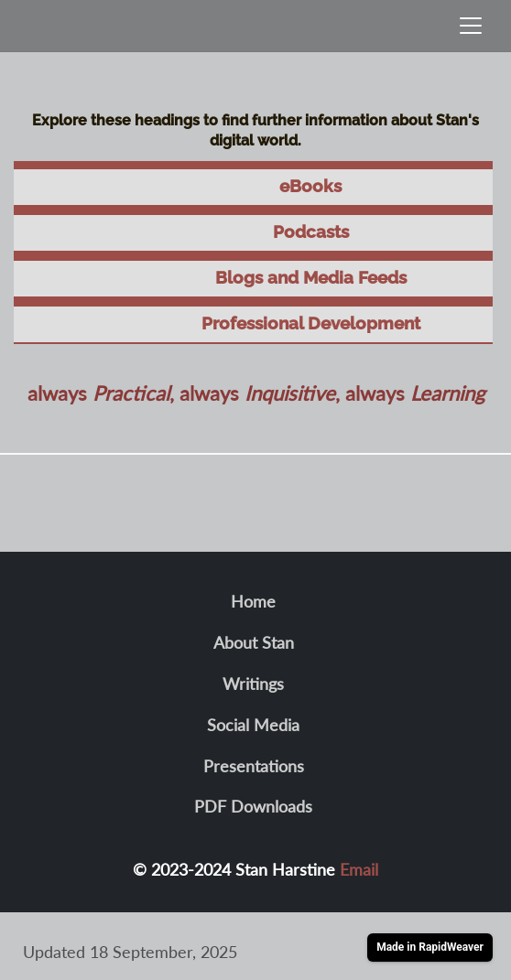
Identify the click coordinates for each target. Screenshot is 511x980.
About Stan (254, 642)
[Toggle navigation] (471, 26)
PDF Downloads (253, 806)
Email (359, 869)
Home (253, 601)
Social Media (253, 725)
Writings (253, 684)
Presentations (254, 766)
